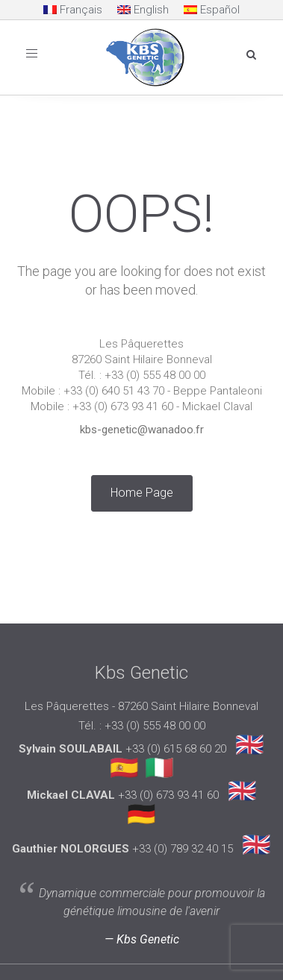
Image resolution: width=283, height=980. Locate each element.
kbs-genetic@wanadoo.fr (142, 430)
